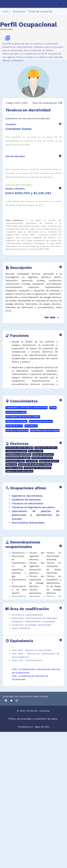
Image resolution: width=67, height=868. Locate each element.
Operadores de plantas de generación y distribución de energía (36, 515)
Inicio (5, 11)
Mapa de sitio (42, 727)
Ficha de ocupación (41, 11)
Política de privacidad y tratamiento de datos (33, 719)
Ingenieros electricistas (27, 496)
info (60, 124)
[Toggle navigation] (61, 4)
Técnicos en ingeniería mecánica (33, 507)
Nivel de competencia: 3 (47, 103)
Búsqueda (19, 11)
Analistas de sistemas (26, 500)
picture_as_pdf (8, 38)
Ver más (52, 318)
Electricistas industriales (28, 523)
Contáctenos (25, 727)
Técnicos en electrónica (28, 503)
